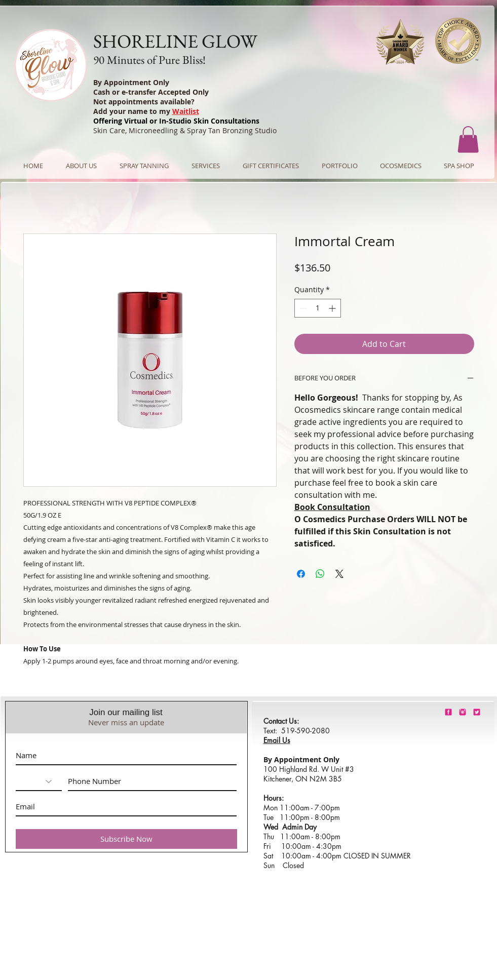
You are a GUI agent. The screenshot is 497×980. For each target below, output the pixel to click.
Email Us (277, 740)
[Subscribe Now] (126, 839)
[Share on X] (339, 574)
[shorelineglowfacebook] (448, 712)
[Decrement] (302, 308)
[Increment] (333, 308)
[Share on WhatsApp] (320, 574)
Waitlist (186, 111)
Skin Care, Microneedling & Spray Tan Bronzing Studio (185, 130)
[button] (468, 140)
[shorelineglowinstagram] (463, 712)
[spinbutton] (318, 308)
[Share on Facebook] (301, 574)
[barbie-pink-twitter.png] (477, 712)
